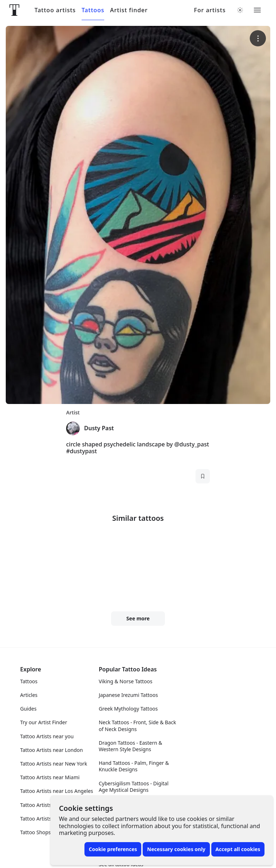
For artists (210, 10)
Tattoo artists (55, 10)
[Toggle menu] (257, 10)
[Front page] (14, 10)
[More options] (258, 38)
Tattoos (93, 10)
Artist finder (129, 10)
